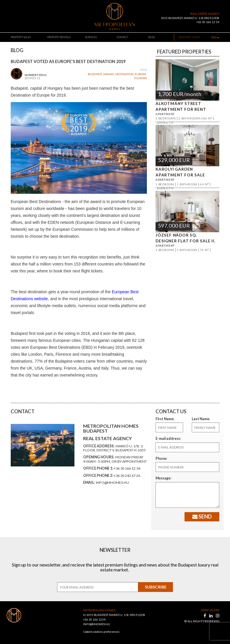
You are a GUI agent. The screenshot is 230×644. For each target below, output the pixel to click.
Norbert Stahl (36, 75)
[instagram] (218, 616)
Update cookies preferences (101, 632)
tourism (140, 78)
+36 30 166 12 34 (208, 22)
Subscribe (156, 587)
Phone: (161, 458)
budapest (95, 74)
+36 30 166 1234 (94, 620)
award (109, 74)
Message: (163, 478)
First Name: (164, 419)
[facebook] (205, 616)
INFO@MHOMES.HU (97, 624)
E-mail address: (167, 439)
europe (140, 74)
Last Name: (200, 419)
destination (124, 74)
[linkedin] (211, 616)
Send (202, 516)
